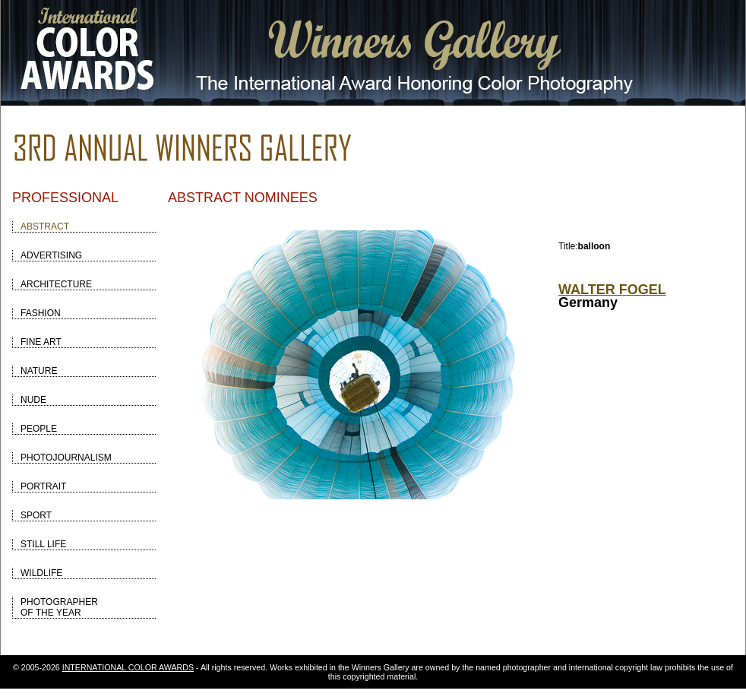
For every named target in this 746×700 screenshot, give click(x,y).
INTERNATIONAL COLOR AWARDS (128, 667)
